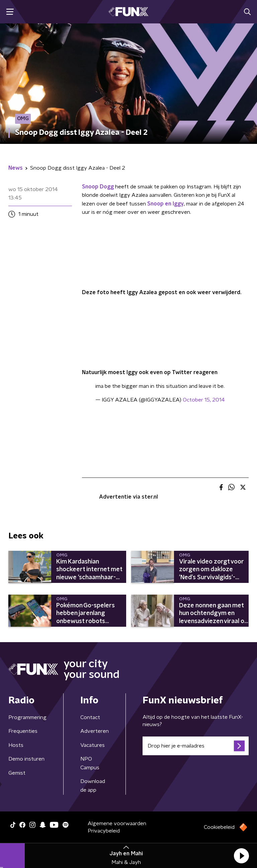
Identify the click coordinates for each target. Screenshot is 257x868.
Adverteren (95, 731)
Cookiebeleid (219, 827)
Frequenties (23, 731)
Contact (90, 717)
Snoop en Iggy (165, 204)
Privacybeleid (104, 831)
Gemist (17, 773)
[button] (241, 856)
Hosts (16, 745)
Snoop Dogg (98, 187)
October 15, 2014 (204, 400)
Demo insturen (26, 759)
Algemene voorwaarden (117, 823)
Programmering (27, 717)
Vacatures (93, 745)
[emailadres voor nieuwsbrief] (196, 746)
